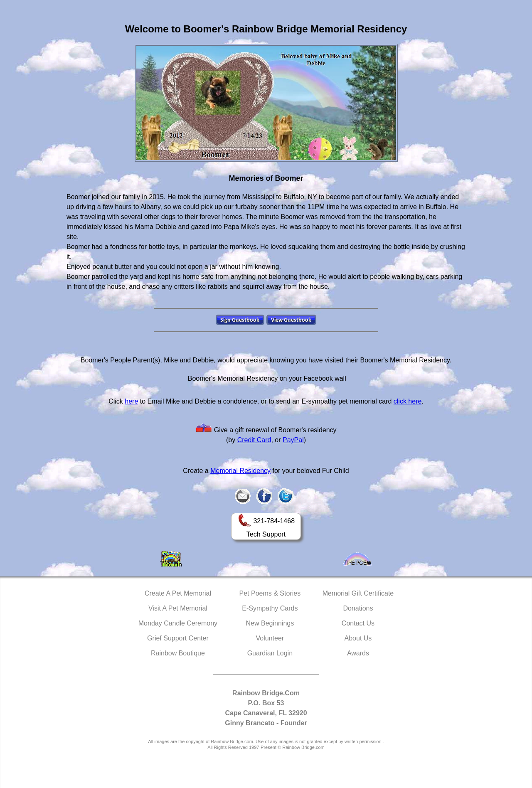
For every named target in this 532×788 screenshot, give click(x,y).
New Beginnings (270, 623)
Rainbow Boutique (178, 653)
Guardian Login (270, 653)
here (131, 401)
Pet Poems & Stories (270, 593)
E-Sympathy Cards (270, 608)
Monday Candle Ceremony (178, 623)
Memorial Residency (240, 471)
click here (408, 401)
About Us (358, 638)
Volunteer (270, 638)
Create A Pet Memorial (178, 593)
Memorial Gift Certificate (358, 593)
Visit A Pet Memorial (178, 608)
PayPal (293, 440)
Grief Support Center (178, 638)
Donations (358, 608)
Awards (358, 653)
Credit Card (254, 440)
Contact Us (358, 623)
